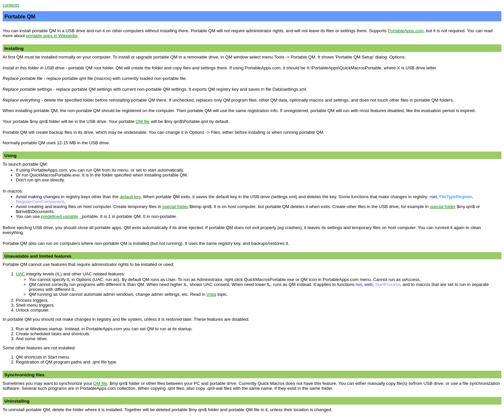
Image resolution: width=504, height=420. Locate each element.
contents (11, 5)
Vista (211, 294)
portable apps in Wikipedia (52, 36)
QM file (143, 121)
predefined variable (60, 216)
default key (130, 197)
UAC (20, 274)
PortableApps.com (406, 31)
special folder (175, 207)
